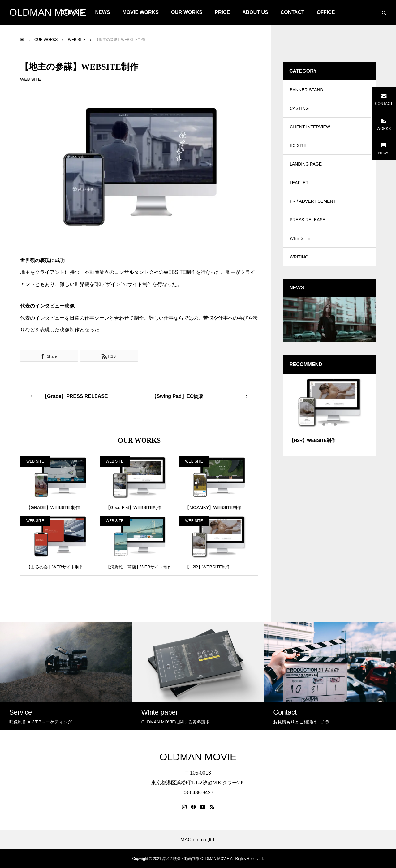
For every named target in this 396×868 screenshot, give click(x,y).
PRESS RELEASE (308, 220)
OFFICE (326, 12)
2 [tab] (330, 424)
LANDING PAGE (306, 164)
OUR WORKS (187, 12)
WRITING (299, 257)
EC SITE (298, 145)
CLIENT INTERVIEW (310, 127)
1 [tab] (324, 424)
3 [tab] (335, 424)
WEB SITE (30, 79)
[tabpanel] (329, 415)
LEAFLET (299, 183)
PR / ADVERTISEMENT (313, 201)
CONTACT (293, 12)
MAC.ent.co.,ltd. (198, 840)
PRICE (222, 12)
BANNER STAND (306, 90)
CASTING (299, 108)
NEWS (103, 12)
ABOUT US (255, 12)
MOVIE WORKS (141, 12)
